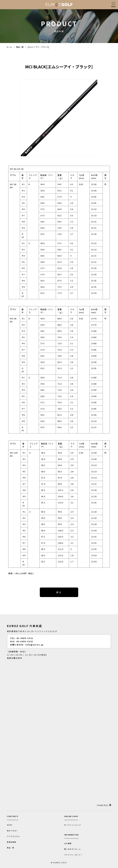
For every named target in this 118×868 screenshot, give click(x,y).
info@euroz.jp (34, 645)
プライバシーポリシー (73, 855)
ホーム (9, 47)
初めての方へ (12, 831)
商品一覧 (20, 47)
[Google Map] (103, 805)
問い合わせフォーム (73, 849)
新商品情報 (12, 842)
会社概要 (68, 843)
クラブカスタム (13, 836)
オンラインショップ (73, 825)
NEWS (10, 825)
